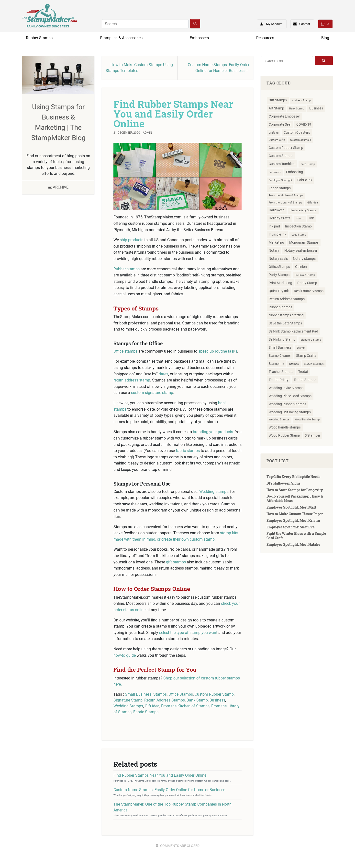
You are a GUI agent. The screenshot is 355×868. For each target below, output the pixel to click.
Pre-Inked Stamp (305, 275)
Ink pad (274, 226)
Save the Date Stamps (285, 323)
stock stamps (314, 364)
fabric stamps (188, 451)
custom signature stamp (152, 393)
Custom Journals (301, 140)
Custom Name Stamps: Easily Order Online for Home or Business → (219, 68)
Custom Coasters (297, 132)
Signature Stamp (128, 700)
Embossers (199, 38)
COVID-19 (304, 124)
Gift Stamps (278, 100)
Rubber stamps (127, 269)
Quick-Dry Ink (279, 291)
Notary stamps (304, 259)
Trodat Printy (279, 380)
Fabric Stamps (146, 712)
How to (300, 219)
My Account (270, 23)
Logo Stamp (299, 235)
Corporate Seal (280, 124)
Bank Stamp (197, 700)
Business (217, 700)
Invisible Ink (277, 234)
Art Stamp (276, 108)
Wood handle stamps (285, 427)
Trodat (303, 372)
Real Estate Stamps (309, 291)
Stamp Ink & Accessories (121, 38)
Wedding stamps (214, 492)
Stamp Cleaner (280, 356)
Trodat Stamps (305, 380)
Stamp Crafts (306, 356)
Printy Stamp (307, 283)
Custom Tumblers (282, 164)
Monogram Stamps (304, 242)
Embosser (275, 172)
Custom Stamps (281, 156)
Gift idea (152, 706)
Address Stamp (301, 101)
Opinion (301, 267)
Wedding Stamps (128, 706)
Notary (274, 250)
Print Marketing (280, 283)
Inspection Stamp (298, 226)
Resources (265, 38)
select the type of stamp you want (188, 633)
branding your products (213, 432)
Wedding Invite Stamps (286, 388)
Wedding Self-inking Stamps (290, 412)
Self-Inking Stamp (282, 339)
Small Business (138, 694)
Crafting (274, 133)
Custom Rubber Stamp (214, 694)
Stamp (301, 348)
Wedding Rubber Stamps (287, 404)
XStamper (313, 435)
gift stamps (176, 562)
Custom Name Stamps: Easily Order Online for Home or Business (169, 790)
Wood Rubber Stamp (284, 435)
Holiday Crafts (280, 218)
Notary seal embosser (301, 250)
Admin (147, 133)
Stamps (160, 694)
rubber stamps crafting (286, 315)
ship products (132, 240)
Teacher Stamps (281, 372)
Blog (325, 38)
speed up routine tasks (218, 351)
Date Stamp (308, 164)
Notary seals (278, 259)
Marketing (276, 242)
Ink (312, 218)
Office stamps (125, 351)
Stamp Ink (276, 364)
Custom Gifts (277, 140)
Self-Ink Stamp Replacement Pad (293, 331)
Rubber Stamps (39, 38)
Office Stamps (181, 694)
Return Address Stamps (165, 700)
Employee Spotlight (280, 180)
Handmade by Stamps (303, 210)
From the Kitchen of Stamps (185, 706)
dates (163, 374)
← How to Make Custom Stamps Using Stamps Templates (139, 68)
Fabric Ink (305, 180)
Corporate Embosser (284, 116)
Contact (305, 24)
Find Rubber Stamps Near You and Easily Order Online (173, 114)
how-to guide (125, 655)
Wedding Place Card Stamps (290, 396)
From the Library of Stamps (285, 203)
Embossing (294, 172)
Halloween (277, 210)
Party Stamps (279, 275)
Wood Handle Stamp (307, 420)
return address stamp (132, 380)
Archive (58, 187)
